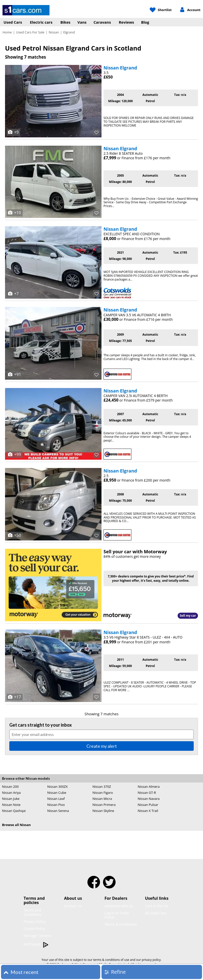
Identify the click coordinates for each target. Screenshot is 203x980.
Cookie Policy (34, 929)
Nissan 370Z (102, 787)
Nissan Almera (149, 787)
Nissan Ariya (11, 793)
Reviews (126, 22)
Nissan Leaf (56, 799)
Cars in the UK (157, 906)
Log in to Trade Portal (117, 915)
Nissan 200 (10, 787)
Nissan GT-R (147, 793)
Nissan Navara (149, 799)
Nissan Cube (57, 793)
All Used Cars (156, 913)
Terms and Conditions (32, 912)
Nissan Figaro (103, 793)
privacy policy (151, 960)
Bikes (65, 22)
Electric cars (41, 22)
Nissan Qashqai (14, 811)
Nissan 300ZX (57, 787)
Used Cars (13, 22)
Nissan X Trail (148, 811)
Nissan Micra (102, 799)
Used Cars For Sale (30, 32)
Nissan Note (11, 805)
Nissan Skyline (103, 811)
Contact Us (73, 906)
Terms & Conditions (121, 924)
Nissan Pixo (56, 805)
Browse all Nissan (16, 825)
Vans (82, 22)
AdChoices (36, 944)
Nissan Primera (104, 805)
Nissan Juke (11, 799)
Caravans (102, 22)
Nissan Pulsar (148, 805)
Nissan (54, 32)
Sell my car (188, 616)
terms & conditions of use (111, 960)
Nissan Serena (58, 811)
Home (7, 32)
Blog (145, 22)
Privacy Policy (35, 922)
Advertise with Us (119, 906)
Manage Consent (37, 936)
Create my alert (102, 746)
